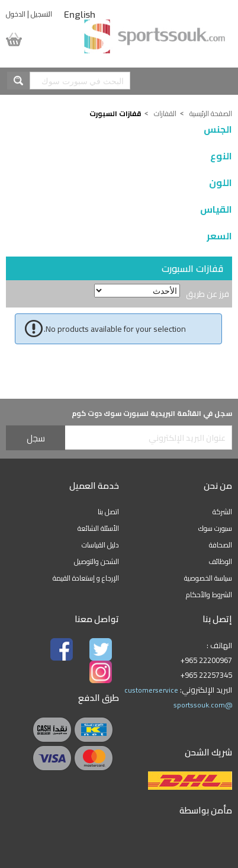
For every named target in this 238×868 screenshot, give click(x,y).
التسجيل (41, 14)
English (80, 15)
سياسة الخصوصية (208, 578)
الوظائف (220, 561)
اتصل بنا (108, 512)
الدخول (16, 14)
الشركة (222, 512)
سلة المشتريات (25, 40)
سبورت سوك (215, 528)
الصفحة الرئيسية (211, 113)
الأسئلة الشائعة (98, 528)
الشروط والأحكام (209, 595)
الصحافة (221, 545)
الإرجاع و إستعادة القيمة (86, 578)
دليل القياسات (100, 545)
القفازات (165, 113)
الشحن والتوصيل (97, 561)
